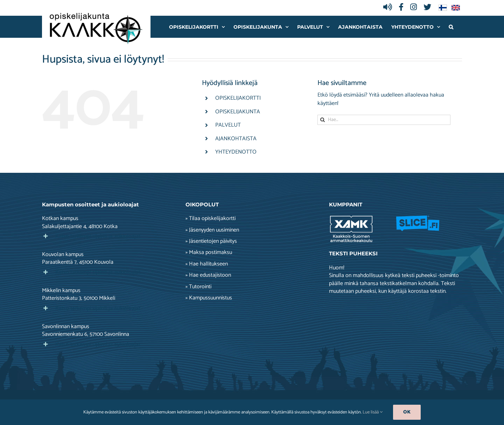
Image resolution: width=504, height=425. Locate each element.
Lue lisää (373, 412)
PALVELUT (228, 125)
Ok (407, 412)
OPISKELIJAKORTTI (238, 98)
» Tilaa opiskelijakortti (211, 219)
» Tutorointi (198, 287)
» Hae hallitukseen (207, 264)
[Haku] (323, 120)
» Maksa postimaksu (209, 253)
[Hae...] (384, 120)
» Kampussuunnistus (209, 298)
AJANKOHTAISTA (236, 139)
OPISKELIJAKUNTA (238, 112)
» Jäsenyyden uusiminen (212, 230)
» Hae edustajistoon (208, 275)
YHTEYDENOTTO (236, 152)
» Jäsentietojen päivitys (211, 241)
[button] (451, 27)
